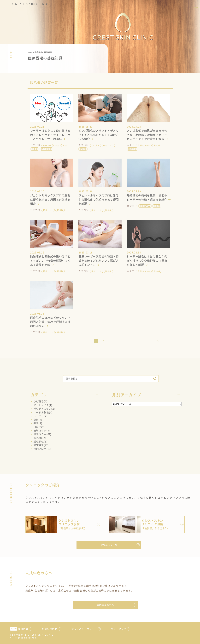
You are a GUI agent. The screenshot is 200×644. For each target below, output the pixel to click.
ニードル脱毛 (41, 412)
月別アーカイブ (127, 395)
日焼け (66, 145)
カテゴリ (39, 395)
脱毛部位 (132, 149)
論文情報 (39, 445)
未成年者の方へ (105, 605)
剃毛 (36, 423)
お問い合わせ (50, 629)
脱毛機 (35, 149)
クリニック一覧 (109, 545)
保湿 (57, 145)
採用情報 (19, 629)
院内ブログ (47, 149)
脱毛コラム (108, 145)
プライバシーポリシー (84, 629)
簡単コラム (40, 430)
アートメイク (41, 405)
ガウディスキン (42, 409)
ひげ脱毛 (96, 145)
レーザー (47, 145)
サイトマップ (118, 629)
